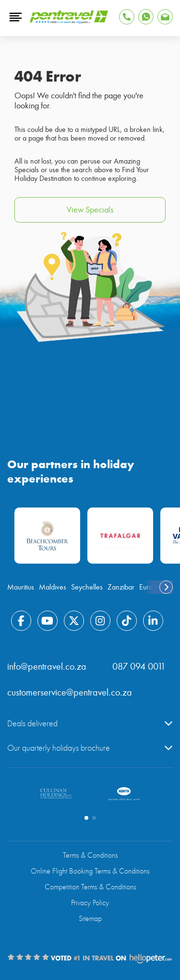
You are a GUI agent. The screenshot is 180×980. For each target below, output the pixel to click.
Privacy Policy (90, 903)
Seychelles (87, 587)
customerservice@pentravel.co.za (70, 692)
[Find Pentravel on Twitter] (74, 621)
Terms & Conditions (90, 855)
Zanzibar (121, 587)
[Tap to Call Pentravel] (127, 17)
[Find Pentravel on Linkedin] (153, 621)
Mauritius (21, 587)
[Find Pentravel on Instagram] (100, 621)
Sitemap (90, 919)
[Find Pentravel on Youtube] (48, 621)
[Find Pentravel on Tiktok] (127, 621)
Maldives (53, 587)
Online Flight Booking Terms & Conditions (90, 871)
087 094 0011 (139, 667)
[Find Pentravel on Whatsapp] (146, 17)
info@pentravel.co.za (47, 667)
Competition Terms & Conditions (90, 887)
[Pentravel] (69, 22)
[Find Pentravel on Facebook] (21, 621)
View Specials (90, 210)
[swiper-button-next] (166, 587)
